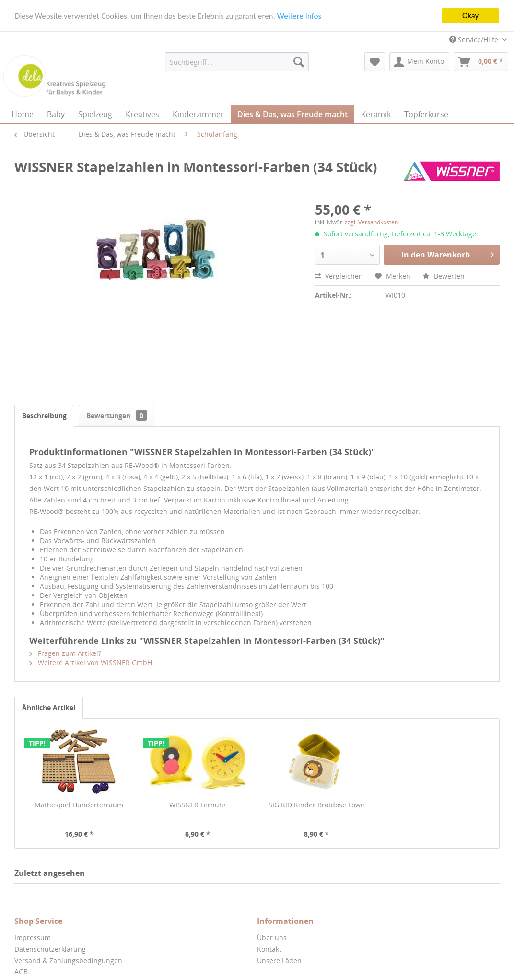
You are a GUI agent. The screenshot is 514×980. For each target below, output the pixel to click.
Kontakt (269, 949)
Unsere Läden (279, 961)
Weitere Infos (299, 16)
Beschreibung (44, 415)
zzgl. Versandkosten (371, 222)
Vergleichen (339, 276)
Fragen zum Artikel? (65, 653)
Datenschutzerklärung (50, 949)
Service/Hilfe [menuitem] (475, 40)
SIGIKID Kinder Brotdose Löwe (316, 805)
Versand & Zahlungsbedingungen (68, 961)
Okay (470, 16)
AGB (21, 972)
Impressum (33, 938)
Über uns (272, 938)
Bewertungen (117, 415)
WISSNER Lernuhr (198, 805)
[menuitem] (237, 62)
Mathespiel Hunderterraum (79, 805)
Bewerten (444, 276)
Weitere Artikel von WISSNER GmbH (91, 662)
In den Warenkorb (448, 253)
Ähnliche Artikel (49, 707)
